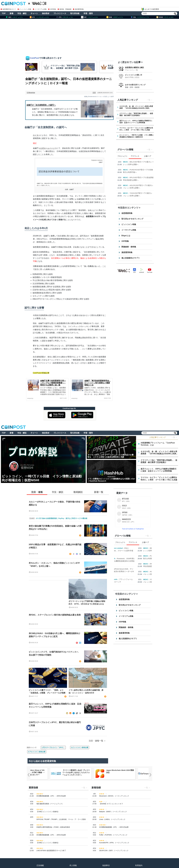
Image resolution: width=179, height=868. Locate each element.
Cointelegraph (129, 172)
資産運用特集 (78, 9)
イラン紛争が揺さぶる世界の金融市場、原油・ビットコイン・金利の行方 (86, 691)
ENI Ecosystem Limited (133, 162)
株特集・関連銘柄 (64, 9)
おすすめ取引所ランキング (135, 85)
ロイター (37, 135)
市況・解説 (22, 13)
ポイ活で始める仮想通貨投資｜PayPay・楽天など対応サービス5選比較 (62, 518)
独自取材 (46, 13)
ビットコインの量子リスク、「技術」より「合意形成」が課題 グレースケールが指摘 (47, 691)
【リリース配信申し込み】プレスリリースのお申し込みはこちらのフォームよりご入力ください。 (95, 772)
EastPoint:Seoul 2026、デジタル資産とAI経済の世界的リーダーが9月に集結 (138, 185)
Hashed (126, 183)
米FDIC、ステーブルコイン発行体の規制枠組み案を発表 (55, 615)
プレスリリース (60, 13)
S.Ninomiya (31, 93)
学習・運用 (88, 13)
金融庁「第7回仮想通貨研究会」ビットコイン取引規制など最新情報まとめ (98, 383)
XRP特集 (52, 9)
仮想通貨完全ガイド (8, 9)
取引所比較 (75, 13)
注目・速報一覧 (96, 741)
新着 (12, 13)
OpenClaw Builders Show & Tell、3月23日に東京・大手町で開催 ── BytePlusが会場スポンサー (51, 772)
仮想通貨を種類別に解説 (134, 67)
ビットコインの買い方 (134, 75)
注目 (94, 93)
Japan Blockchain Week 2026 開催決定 (139, 771)
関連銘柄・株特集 (129, 247)
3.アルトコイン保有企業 (37, 752)
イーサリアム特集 (40, 9)
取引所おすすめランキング (132, 219)
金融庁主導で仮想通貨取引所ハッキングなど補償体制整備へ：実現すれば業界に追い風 (53, 383)
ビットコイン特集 (24, 9)
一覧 (149, 100)
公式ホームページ (47, 148)
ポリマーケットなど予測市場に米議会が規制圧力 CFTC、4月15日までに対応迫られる (87, 603)
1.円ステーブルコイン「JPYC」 (53, 747)
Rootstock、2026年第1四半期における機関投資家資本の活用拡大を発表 (138, 175)
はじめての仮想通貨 (150, 9)
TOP (4, 13)
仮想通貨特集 (127, 213)
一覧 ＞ (174, 437)
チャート (34, 13)
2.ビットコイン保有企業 (80, 747)
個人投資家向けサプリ (131, 258)
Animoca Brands (130, 193)
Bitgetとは (126, 236)
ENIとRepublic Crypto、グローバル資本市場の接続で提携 (138, 164)
